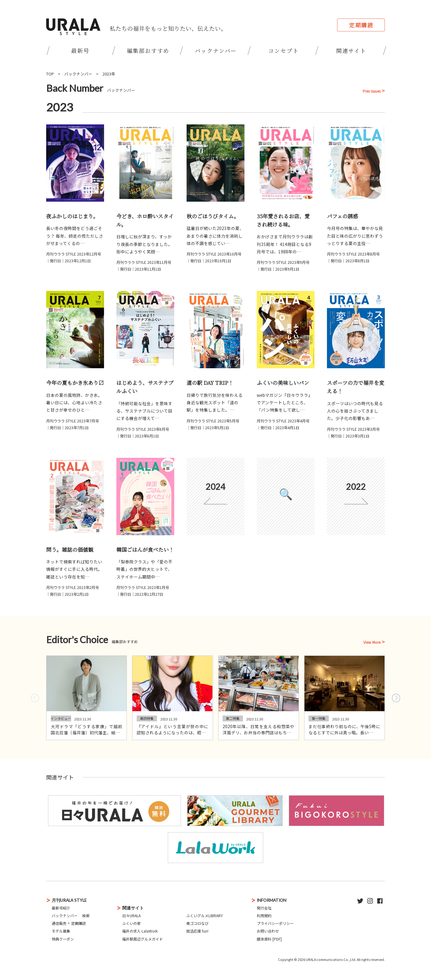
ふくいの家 (131, 923)
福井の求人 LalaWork (140, 931)
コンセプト (283, 50)
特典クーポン (63, 939)
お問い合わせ (268, 931)
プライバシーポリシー (275, 923)
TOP (50, 74)
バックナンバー (216, 50)
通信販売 (59, 923)
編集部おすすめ (148, 50)
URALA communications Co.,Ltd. (331, 960)
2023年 (109, 74)
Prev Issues (372, 91)
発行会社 (264, 908)
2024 (216, 487)
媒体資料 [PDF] (269, 939)
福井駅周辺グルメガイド (143, 939)
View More (372, 642)
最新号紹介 (61, 908)
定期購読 (361, 25)
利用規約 (264, 915)
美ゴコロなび (197, 923)
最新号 (80, 50)
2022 (356, 487)
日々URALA (131, 915)
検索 (86, 915)
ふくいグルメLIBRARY (205, 915)
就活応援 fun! (197, 931)
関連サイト (351, 50)
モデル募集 (61, 931)
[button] (396, 698)
